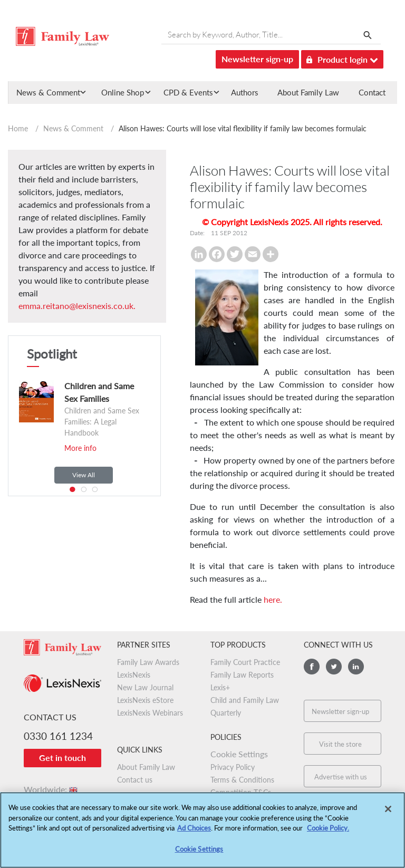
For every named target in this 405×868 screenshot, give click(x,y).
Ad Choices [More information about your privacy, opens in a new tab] (194, 833)
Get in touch (62, 758)
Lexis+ (220, 687)
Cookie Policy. (328, 833)
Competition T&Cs (241, 792)
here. (273, 599)
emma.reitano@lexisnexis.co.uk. (77, 306)
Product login (342, 58)
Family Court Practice (245, 662)
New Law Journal (145, 687)
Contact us (135, 780)
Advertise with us (341, 777)
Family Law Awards (148, 662)
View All (84, 475)
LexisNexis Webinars (150, 713)
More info (80, 448)
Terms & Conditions (242, 780)
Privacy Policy (233, 767)
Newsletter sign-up (257, 59)
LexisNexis (134, 675)
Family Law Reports (242, 675)
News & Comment (73, 128)
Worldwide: (51, 789)
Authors (245, 92)
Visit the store (340, 744)
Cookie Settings (239, 754)
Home (18, 128)
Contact (372, 92)
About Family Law (308, 92)
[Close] (388, 814)
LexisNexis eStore (145, 700)
